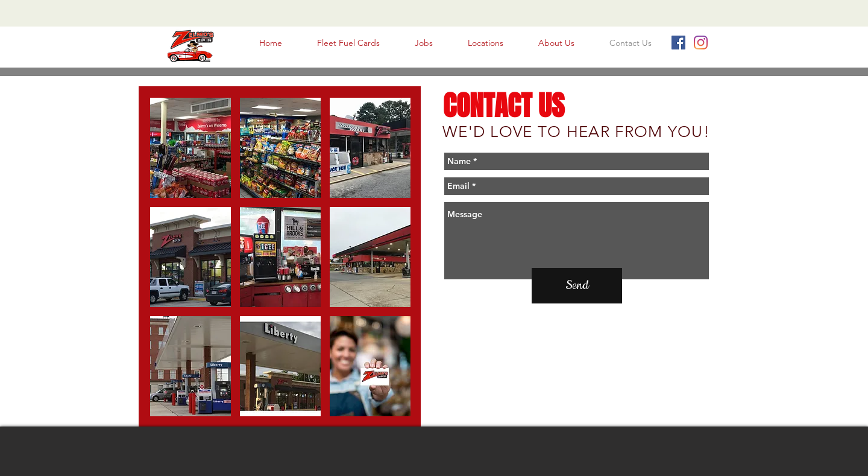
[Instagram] (701, 43)
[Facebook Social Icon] (678, 43)
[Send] (577, 286)
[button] (190, 148)
